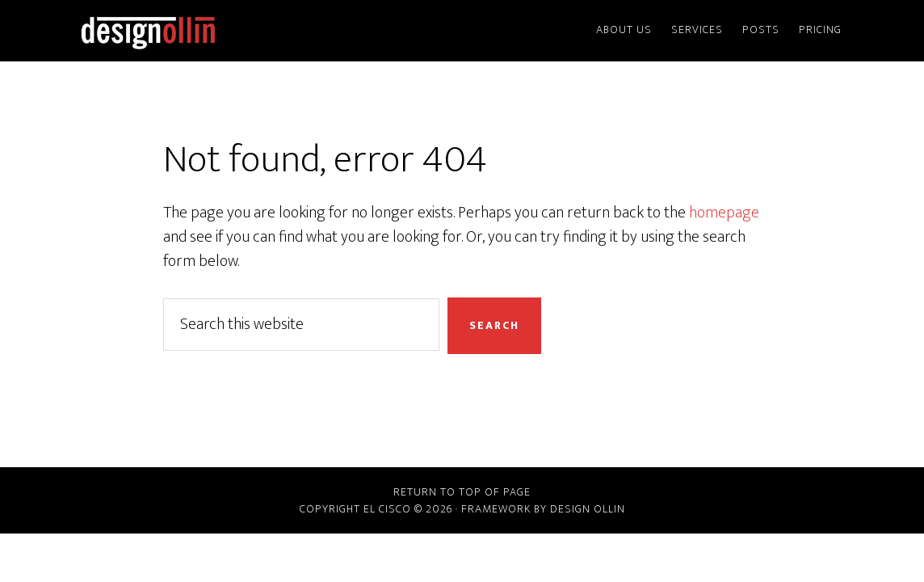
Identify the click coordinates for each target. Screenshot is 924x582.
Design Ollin (220, 31)
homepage (724, 213)
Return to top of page (462, 492)
